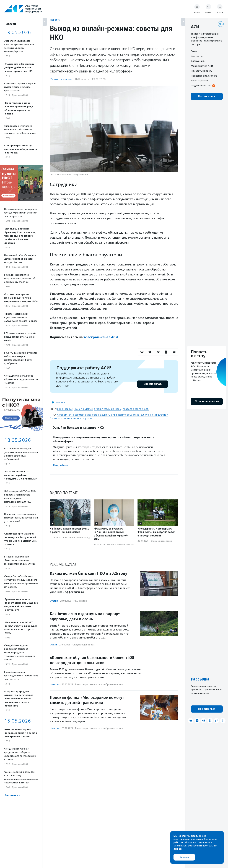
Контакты (197, 56)
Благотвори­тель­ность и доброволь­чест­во (85, 537)
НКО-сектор (82, 79)
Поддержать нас (201, 85)
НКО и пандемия (83, 409)
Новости (55, 20)
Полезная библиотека (204, 76)
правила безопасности (136, 409)
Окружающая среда (84, 644)
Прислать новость (201, 71)
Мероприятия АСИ (202, 66)
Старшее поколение (161, 541)
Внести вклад (152, 384)
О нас (194, 51)
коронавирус (65, 409)
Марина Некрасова (61, 79)
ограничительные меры (108, 409)
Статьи (54, 601)
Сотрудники (198, 61)
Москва (60, 402)
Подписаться (207, 96)
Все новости (12, 795)
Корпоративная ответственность (124, 544)
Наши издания (199, 80)
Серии (53, 644)
